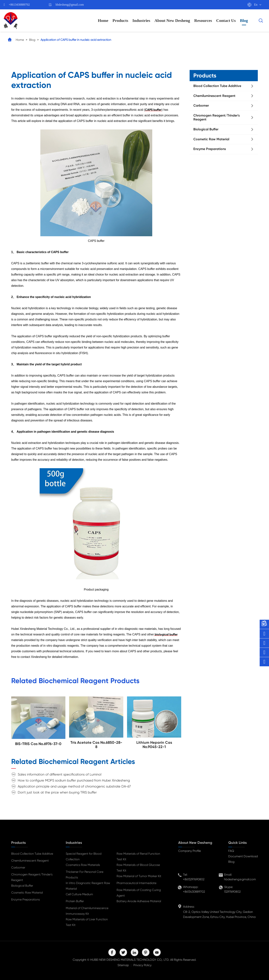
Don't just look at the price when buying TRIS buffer (57, 792)
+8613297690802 (194, 879)
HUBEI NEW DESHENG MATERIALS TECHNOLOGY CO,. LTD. (130, 960)
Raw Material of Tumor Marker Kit (139, 876)
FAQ (231, 851)
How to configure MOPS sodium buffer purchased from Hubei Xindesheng (74, 780)
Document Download (243, 856)
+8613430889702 (19, 5)
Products (120, 20)
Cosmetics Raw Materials (83, 865)
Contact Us (226, 20)
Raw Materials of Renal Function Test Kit (138, 856)
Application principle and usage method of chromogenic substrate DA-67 (74, 786)
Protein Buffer (75, 901)
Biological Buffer (206, 129)
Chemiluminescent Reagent (214, 96)
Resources (203, 20)
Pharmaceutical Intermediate (136, 883)
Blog (244, 20)
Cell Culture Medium (79, 894)
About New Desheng (172, 20)
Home (103, 20)
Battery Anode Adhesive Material (139, 901)
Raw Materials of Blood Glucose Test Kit (138, 868)
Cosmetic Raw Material (211, 139)
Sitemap (123, 965)
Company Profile (190, 851)
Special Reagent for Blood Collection (84, 856)
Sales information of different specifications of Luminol (60, 774)
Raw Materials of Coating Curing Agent (139, 893)
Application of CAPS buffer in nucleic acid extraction (76, 40)
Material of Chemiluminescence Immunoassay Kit (87, 911)
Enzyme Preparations (210, 149)
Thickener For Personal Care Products (85, 875)
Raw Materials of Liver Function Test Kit (87, 922)
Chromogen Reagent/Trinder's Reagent (217, 117)
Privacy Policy (142, 965)
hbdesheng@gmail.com (70, 5)
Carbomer (201, 106)
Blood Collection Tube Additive (217, 86)
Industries (141, 20)
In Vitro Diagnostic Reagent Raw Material (88, 886)
